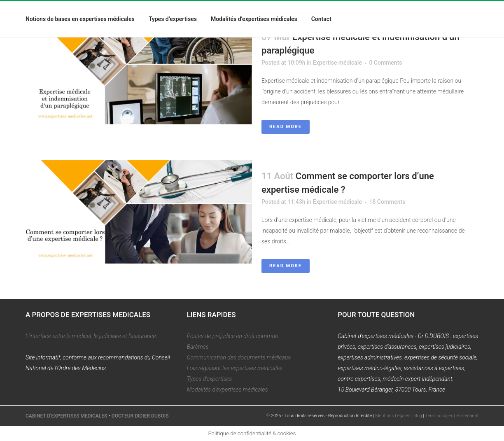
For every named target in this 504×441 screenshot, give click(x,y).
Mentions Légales (393, 416)
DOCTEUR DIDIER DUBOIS (140, 416)
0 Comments (385, 63)
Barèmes (198, 347)
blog (418, 416)
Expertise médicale (337, 63)
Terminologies (439, 416)
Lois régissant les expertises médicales (235, 368)
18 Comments (387, 202)
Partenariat (468, 416)
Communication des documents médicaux (239, 357)
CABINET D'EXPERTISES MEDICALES (66, 416)
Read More (286, 127)
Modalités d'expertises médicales (227, 390)
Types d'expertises (210, 379)
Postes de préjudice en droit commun (233, 336)
